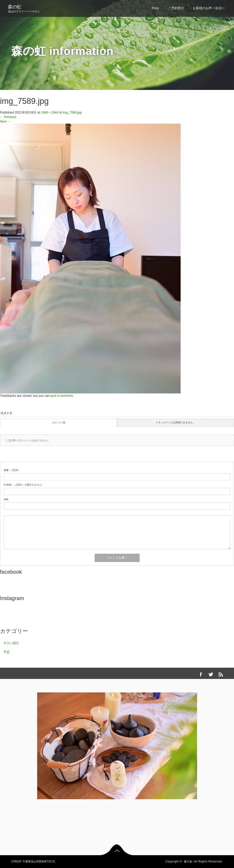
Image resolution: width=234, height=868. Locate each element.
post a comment (62, 396)
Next (5, 121)
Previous (8, 117)
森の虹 (15, 7)
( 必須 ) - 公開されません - (24, 485)
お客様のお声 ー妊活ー (209, 8)
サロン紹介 (11, 643)
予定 (7, 652)
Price (155, 8)
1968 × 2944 (50, 112)
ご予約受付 (176, 8)
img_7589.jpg (72, 112)
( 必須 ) (11, 470)
